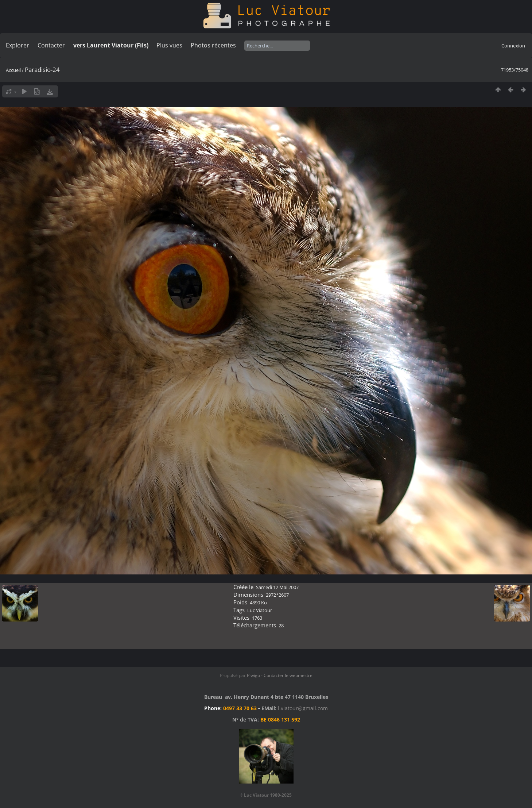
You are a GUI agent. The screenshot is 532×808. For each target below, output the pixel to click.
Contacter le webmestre (288, 675)
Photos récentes (213, 45)
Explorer (18, 45)
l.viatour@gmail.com (303, 708)
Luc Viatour (260, 610)
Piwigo (253, 675)
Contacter (51, 45)
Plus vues (169, 45)
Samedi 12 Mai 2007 (277, 587)
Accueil (13, 70)
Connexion (513, 46)
